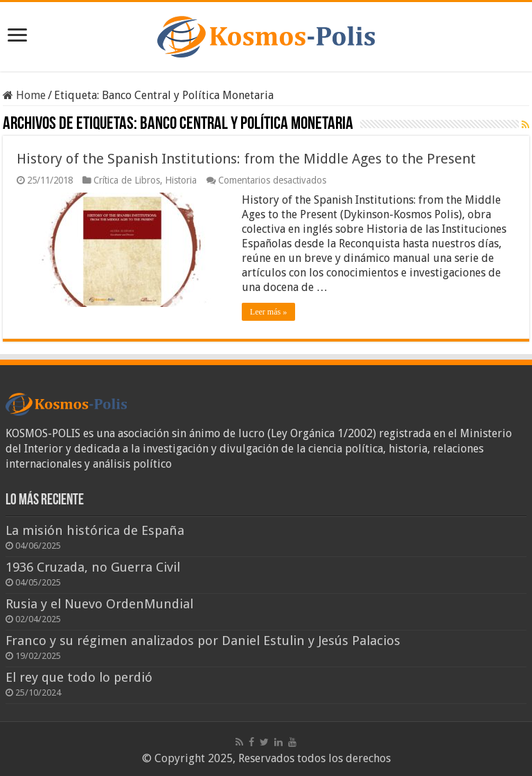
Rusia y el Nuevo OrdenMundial (99, 604)
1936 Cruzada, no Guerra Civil (93, 567)
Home (24, 95)
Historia (181, 180)
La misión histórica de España (95, 530)
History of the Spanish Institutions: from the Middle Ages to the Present (246, 159)
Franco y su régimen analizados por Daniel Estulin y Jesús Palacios (203, 641)
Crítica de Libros (127, 180)
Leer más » (268, 312)
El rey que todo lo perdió (79, 677)
